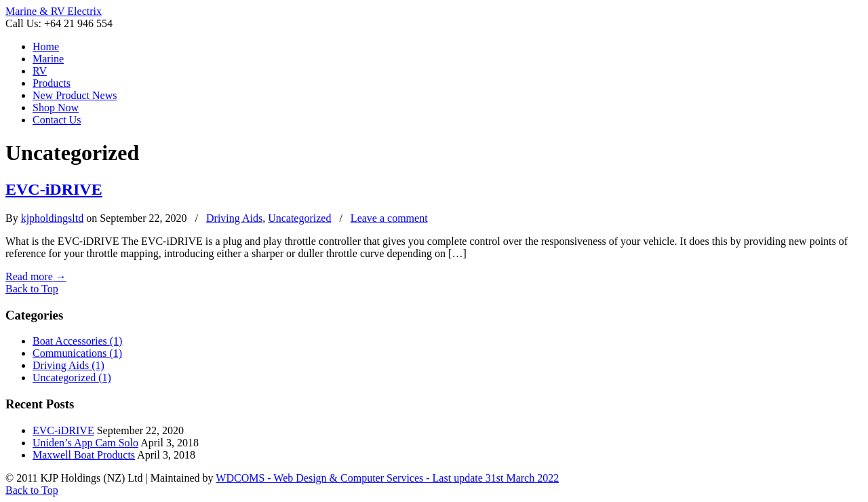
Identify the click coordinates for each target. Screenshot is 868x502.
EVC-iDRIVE (54, 189)
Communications (77, 353)
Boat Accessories (77, 341)
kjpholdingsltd (52, 218)
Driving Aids (234, 218)
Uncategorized (299, 218)
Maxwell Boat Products (84, 455)
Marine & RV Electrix (54, 11)
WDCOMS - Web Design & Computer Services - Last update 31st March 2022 (387, 478)
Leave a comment (389, 218)
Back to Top (32, 289)
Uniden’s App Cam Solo (85, 443)
